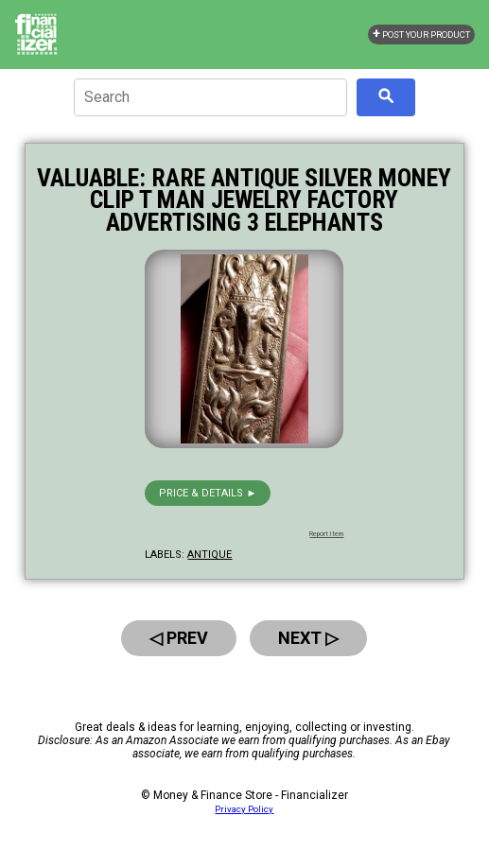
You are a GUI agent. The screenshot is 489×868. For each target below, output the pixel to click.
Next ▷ (308, 638)
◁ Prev (179, 638)
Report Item (326, 534)
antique (210, 555)
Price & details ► (208, 493)
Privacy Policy (244, 809)
